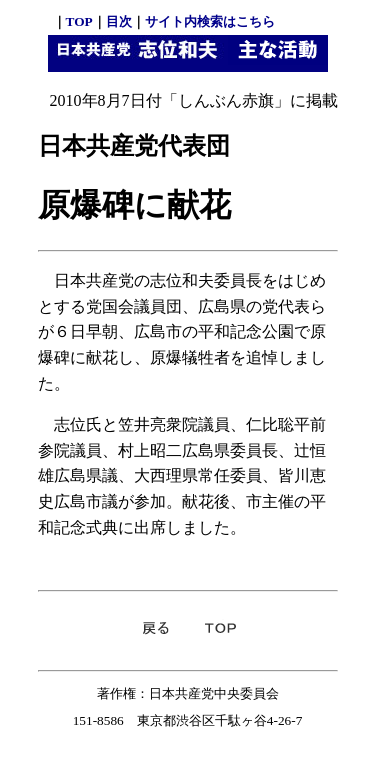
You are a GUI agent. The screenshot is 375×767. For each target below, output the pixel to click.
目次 (119, 21)
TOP (79, 21)
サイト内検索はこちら (210, 21)
